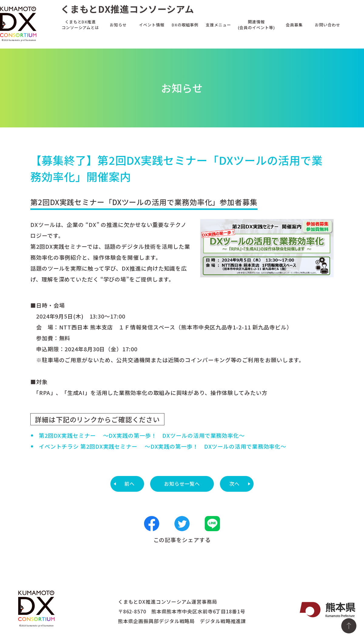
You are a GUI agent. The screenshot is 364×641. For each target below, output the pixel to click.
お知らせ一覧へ (182, 484)
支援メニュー (218, 24)
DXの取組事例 (185, 24)
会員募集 (294, 24)
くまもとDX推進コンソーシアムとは (80, 25)
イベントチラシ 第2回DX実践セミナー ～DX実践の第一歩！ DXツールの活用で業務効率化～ (163, 446)
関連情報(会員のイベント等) (256, 25)
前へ (130, 484)
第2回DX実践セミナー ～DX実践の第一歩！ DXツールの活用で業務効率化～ (142, 435)
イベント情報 (152, 24)
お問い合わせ (327, 24)
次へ (234, 484)
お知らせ (118, 24)
